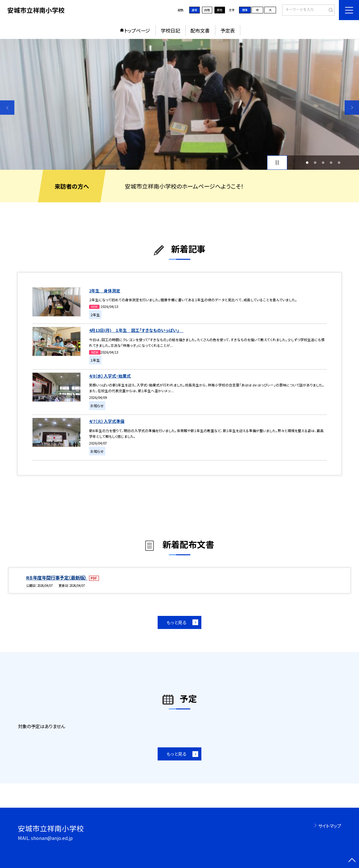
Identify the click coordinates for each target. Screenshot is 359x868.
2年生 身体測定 (105, 291)
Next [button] (352, 108)
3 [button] (323, 163)
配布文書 (200, 30)
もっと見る (177, 622)
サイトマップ (330, 826)
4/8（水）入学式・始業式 (110, 376)
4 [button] (331, 163)
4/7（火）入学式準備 (107, 421)
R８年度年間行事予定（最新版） (57, 577)
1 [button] (307, 163)
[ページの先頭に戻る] (352, 861)
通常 (194, 10)
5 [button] (339, 163)
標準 (245, 10)
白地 (207, 10)
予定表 (228, 30)
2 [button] (315, 163)
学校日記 (170, 30)
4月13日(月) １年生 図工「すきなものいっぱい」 (136, 330)
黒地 (220, 10)
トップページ (137, 30)
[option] (179, 104)
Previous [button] (7, 108)
